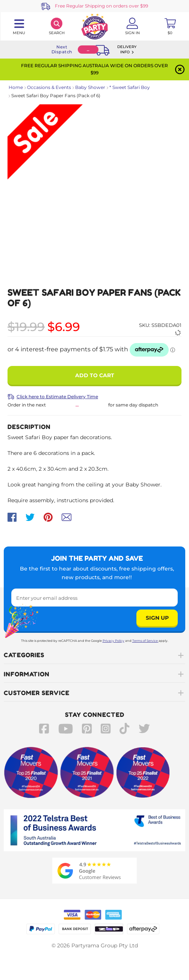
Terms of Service (145, 641)
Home (16, 87)
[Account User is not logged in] (132, 26)
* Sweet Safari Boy (130, 87)
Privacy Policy (113, 641)
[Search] (57, 26)
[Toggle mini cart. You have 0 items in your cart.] (170, 26)
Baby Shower (90, 87)
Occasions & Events (49, 87)
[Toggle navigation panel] (19, 26)
